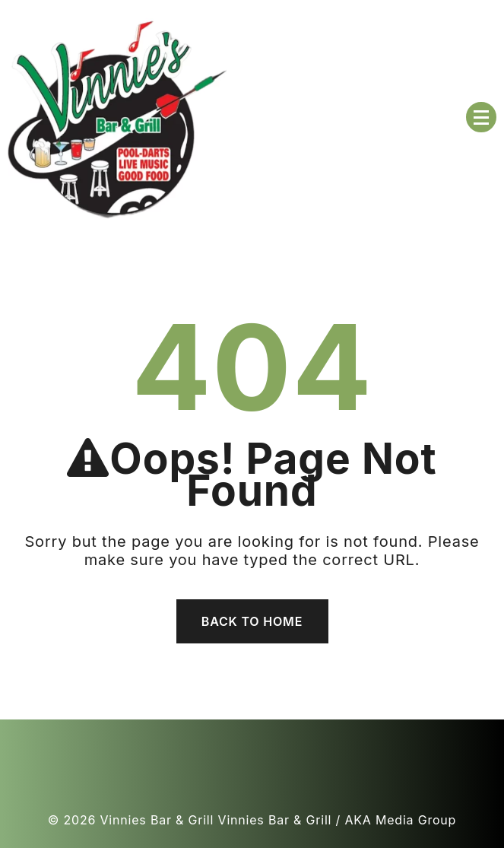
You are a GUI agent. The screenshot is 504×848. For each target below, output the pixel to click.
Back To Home (252, 621)
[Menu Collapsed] (481, 117)
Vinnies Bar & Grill (157, 820)
